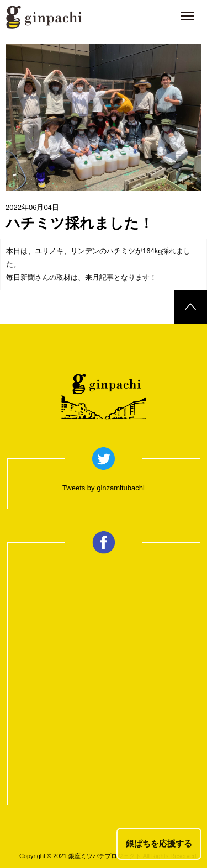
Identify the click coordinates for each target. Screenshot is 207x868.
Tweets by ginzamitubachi (104, 488)
